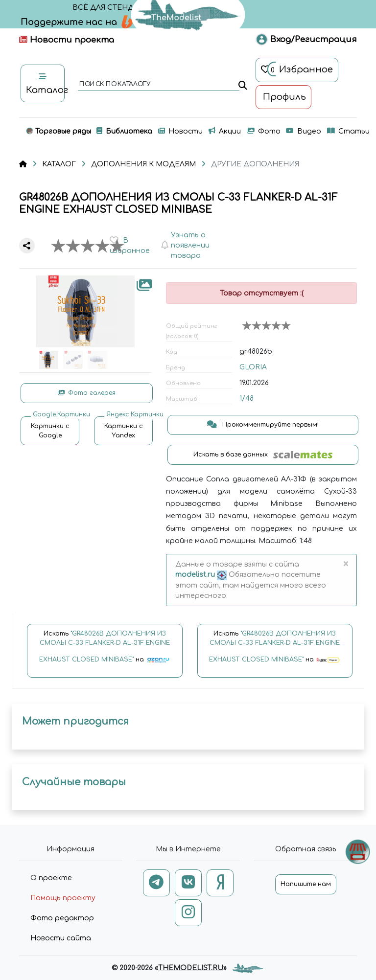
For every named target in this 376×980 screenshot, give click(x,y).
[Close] (345, 565)
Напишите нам (306, 884)
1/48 (247, 399)
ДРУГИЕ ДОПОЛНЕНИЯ (255, 164)
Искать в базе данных (263, 455)
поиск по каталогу (114, 85)
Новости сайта (61, 938)
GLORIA (253, 367)
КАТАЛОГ (59, 164)
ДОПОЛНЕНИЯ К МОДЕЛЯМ (143, 164)
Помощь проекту (63, 898)
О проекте (51, 878)
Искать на (105, 651)
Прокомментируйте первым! (263, 425)
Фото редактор (62, 918)
